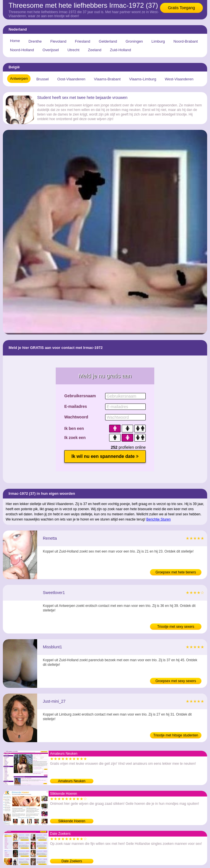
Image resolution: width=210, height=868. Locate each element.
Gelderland (108, 41)
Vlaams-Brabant (107, 79)
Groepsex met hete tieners (176, 572)
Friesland (82, 41)
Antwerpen (19, 79)
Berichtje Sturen (158, 519)
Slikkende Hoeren (72, 821)
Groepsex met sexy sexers (176, 681)
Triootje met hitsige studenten (176, 735)
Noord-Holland (22, 50)
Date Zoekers (72, 861)
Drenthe (35, 41)
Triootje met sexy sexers (176, 627)
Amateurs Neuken (72, 781)
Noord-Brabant (186, 41)
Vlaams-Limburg (143, 79)
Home (15, 41)
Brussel (42, 79)
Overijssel (51, 50)
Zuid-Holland (121, 50)
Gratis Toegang (182, 8)
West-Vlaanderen (179, 79)
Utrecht (73, 50)
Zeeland (95, 50)
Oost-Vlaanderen (71, 79)
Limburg (158, 41)
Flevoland (58, 41)
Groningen (134, 41)
